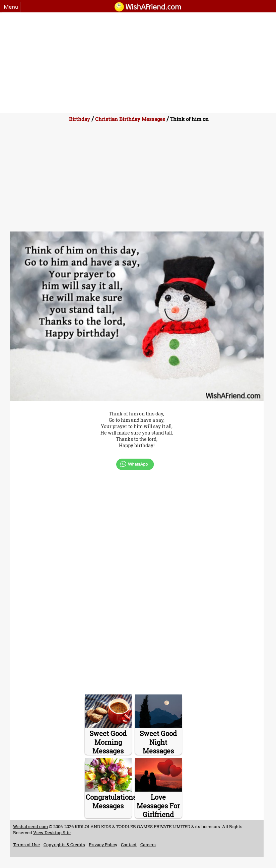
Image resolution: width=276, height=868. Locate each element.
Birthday (80, 119)
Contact (129, 845)
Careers (148, 845)
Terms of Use (26, 845)
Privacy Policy (103, 845)
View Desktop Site (52, 832)
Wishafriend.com (30, 826)
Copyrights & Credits (64, 845)
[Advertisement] (138, 63)
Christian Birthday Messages (130, 119)
